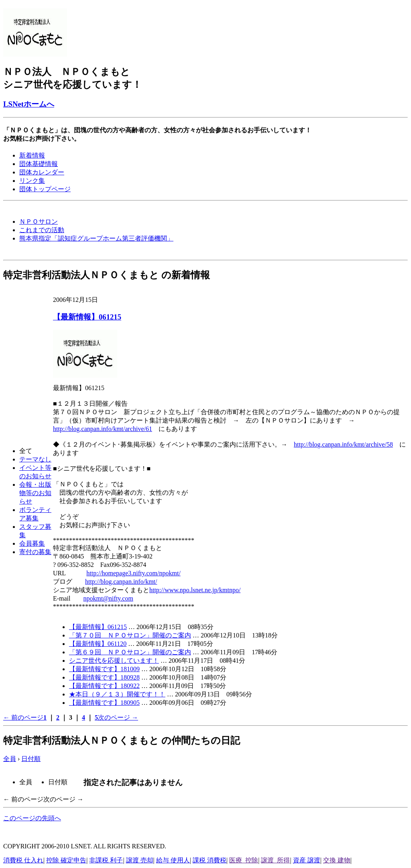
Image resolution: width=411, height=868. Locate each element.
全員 (10, 759)
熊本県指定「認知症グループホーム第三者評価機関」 (96, 238)
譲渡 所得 (275, 860)
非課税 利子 (106, 860)
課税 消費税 (210, 860)
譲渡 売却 (140, 860)
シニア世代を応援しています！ (114, 661)
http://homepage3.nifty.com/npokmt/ (133, 573)
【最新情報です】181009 (104, 669)
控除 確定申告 (66, 860)
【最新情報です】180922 (104, 686)
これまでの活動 (42, 230)
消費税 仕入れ (23, 860)
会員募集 (32, 543)
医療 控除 (244, 860)
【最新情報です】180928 (104, 677)
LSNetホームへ (29, 104)
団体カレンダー (42, 172)
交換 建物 (337, 860)
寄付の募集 (35, 552)
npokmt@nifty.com (108, 598)
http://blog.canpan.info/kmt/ (121, 582)
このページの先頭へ (32, 818)
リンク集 (32, 181)
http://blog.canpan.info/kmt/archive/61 (103, 429)
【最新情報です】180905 (104, 703)
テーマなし (35, 459)
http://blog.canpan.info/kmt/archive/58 (343, 444)
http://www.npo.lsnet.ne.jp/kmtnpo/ (195, 590)
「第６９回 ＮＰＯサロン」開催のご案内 (130, 652)
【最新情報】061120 (98, 644)
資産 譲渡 (307, 860)
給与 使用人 (173, 860)
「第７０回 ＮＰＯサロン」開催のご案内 (130, 635)
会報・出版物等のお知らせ (35, 493)
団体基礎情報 (39, 164)
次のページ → (118, 717)
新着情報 (32, 155)
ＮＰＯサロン (39, 222)
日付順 (31, 759)
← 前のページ (23, 717)
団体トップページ (45, 189)
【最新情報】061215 (87, 317)
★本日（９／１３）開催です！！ (117, 694)
